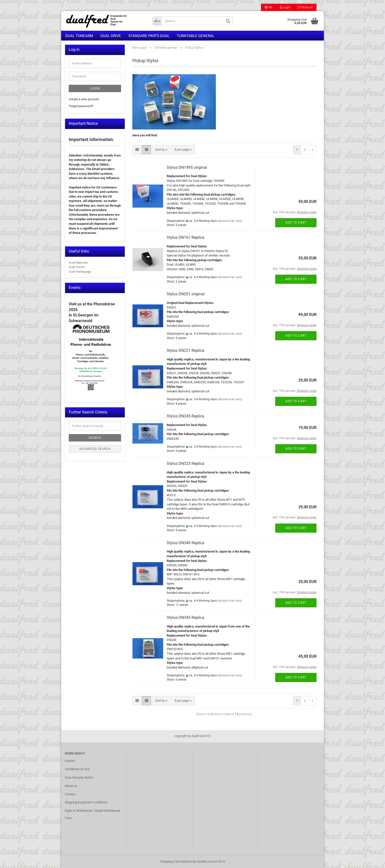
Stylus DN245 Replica (186, 416)
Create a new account (84, 99)
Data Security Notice (79, 777)
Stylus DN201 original (186, 294)
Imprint (70, 761)
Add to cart (296, 223)
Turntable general (196, 36)
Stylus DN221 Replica (186, 350)
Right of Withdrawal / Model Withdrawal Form (92, 814)
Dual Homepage (80, 272)
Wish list (305, 7)
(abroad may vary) (230, 221)
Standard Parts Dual (149, 36)
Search (95, 438)
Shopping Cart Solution (176, 861)
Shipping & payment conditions (86, 802)
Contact (70, 794)
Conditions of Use (77, 769)
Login (285, 7)
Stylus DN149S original (187, 167)
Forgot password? (81, 106)
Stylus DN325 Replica (186, 463)
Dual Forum (77, 267)
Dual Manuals (78, 263)
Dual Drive (111, 36)
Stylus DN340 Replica (186, 543)
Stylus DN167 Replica (186, 237)
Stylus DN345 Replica (186, 618)
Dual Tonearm (79, 36)
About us (71, 786)
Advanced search (95, 449)
